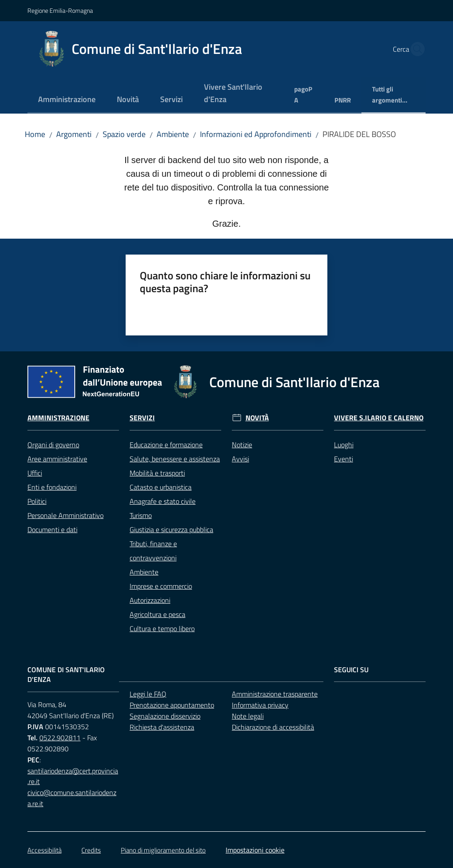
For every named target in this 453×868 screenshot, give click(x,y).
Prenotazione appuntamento (172, 705)
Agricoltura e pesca (157, 614)
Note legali (248, 716)
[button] (415, 49)
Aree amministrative (57, 459)
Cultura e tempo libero (162, 628)
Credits (91, 850)
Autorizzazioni (150, 600)
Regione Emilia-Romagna (60, 10)
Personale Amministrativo (65, 515)
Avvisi (240, 459)
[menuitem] (67, 100)
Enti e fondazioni (52, 487)
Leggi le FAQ (148, 694)
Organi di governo (53, 445)
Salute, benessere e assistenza (175, 459)
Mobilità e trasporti (157, 473)
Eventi (344, 459)
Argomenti (74, 134)
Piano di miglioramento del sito (163, 850)
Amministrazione (58, 418)
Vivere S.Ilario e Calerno (379, 418)
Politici (37, 501)
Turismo (141, 515)
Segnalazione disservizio (165, 716)
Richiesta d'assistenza (162, 727)
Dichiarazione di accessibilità (273, 727)
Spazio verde (124, 134)
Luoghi (344, 445)
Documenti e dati (52, 529)
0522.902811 (60, 738)
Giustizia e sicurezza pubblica (171, 529)
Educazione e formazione (166, 445)
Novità (257, 418)
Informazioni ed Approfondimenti (256, 134)
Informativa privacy (260, 705)
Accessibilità (44, 850)
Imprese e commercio (161, 586)
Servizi (142, 418)
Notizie (242, 445)
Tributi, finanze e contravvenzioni (153, 551)
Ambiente (173, 134)
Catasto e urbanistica (161, 487)
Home (35, 134)
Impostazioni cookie (255, 850)
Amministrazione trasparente (275, 694)
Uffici (35, 473)
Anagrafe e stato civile (163, 501)
